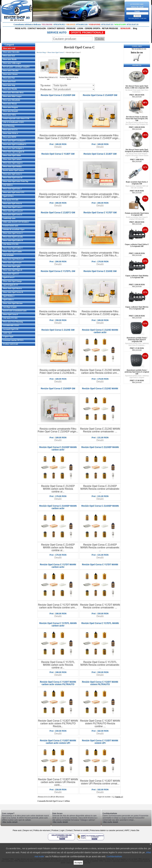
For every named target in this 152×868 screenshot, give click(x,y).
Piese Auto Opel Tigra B (13, 270)
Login (62, 830)
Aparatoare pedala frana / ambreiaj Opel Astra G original (137, 376)
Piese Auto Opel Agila (12, 266)
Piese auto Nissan (10, 104)
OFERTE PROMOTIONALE (87, 33)
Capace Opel (8, 337)
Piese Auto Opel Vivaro (12, 263)
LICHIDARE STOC (11, 326)
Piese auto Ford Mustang (13, 322)
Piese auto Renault (10, 111)
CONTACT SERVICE (56, 28)
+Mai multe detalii (10, 822)
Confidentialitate (114, 856)
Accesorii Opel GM (11, 329)
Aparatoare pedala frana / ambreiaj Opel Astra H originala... (137, 344)
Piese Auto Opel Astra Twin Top (16, 181)
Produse (55, 830)
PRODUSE (71, 28)
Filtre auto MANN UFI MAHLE (16, 222)
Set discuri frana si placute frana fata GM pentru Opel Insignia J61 (137, 123)
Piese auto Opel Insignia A (13, 148)
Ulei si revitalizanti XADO (13, 122)
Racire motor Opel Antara (13, 170)
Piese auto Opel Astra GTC (14, 192)
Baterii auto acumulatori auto (15, 311)
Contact (69, 830)
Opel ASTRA (8, 196)
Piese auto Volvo (9, 115)
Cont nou (143, 18)
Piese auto (17, 830)
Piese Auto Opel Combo (12, 252)
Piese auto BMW (10, 137)
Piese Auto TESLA (10, 133)
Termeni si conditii (81, 830)
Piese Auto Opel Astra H (13, 178)
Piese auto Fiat (9, 78)
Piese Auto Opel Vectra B (13, 292)
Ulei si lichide (8, 255)
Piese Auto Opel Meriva (12, 289)
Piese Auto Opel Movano (13, 303)
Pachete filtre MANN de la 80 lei (70, 77)
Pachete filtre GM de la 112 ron (49, 77)
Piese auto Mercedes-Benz (13, 93)
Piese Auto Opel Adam (12, 156)
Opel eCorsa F (9, 277)
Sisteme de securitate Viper (14, 229)
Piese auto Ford (9, 82)
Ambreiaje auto (9, 218)
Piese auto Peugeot (10, 107)
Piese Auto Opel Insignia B (14, 152)
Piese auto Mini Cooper (12, 96)
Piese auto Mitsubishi (11, 100)
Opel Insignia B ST (11, 285)
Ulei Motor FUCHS (11, 244)
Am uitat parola (134, 18)
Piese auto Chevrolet (11, 52)
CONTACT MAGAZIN (37, 28)
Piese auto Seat (9, 56)
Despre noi (28, 830)
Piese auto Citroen (10, 74)
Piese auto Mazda (10, 89)
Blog (135, 28)
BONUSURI (125, 28)
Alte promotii (137, 97)
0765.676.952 (59, 24)
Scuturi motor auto (11, 226)
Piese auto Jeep (9, 85)
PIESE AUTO (21, 28)
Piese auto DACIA (10, 130)
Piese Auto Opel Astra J (12, 189)
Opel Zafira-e (8, 300)
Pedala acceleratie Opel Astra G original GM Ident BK (137, 218)
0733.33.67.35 (107, 24)
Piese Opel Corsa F (11, 314)
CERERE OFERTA (92, 28)
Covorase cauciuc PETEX (13, 340)
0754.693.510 (82, 24)
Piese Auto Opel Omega (12, 281)
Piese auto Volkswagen (12, 63)
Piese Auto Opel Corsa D (13, 211)
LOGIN (80, 28)
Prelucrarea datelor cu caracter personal (107, 830)
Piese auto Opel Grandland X (15, 144)
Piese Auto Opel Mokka (12, 167)
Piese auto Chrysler (11, 71)
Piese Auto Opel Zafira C (13, 248)
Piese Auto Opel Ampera (13, 163)
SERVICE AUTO (57, 33)
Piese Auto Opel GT (11, 274)
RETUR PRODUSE (110, 28)
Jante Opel (7, 333)
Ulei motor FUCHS (11, 200)
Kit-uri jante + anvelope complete (16, 67)
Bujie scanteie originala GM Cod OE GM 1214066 (137, 187)
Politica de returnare (42, 830)
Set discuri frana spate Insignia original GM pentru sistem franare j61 (137, 155)
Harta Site (135, 830)
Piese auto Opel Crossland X (14, 141)
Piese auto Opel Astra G (13, 174)
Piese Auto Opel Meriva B (13, 259)
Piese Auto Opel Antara (12, 159)
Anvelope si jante (10, 307)
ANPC (127, 830)
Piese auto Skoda (10, 59)
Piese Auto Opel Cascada (13, 237)
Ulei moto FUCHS (10, 318)
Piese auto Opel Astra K (13, 204)
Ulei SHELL (8, 185)
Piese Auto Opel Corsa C (13, 207)
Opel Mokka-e (9, 296)
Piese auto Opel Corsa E (13, 215)
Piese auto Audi (9, 48)
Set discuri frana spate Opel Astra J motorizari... (137, 91)
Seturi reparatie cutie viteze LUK (16, 119)
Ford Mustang (9, 126)
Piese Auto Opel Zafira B (13, 241)
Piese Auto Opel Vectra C (13, 233)
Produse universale (11, 344)
